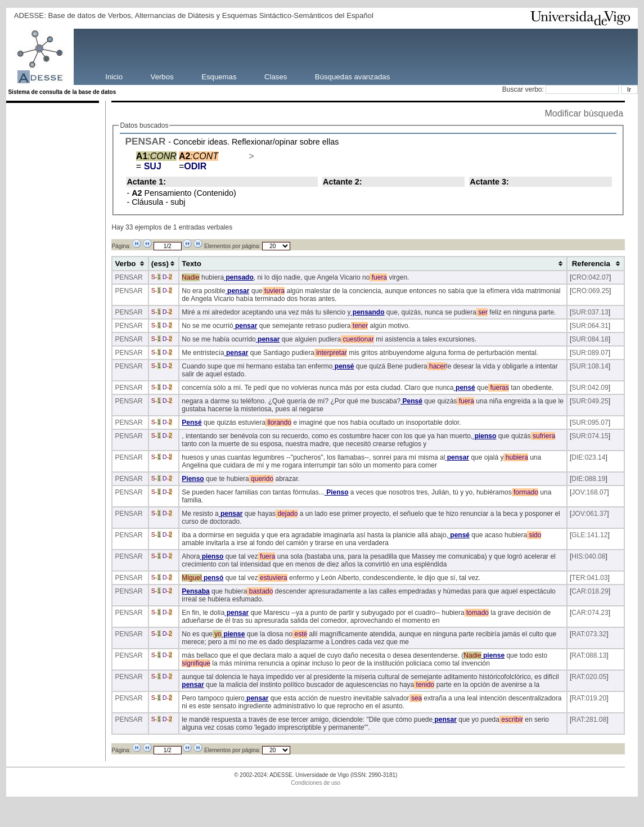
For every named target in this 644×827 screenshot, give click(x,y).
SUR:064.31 (590, 326)
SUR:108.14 (590, 366)
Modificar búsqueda (584, 113)
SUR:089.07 (590, 353)
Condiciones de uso (316, 783)
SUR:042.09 (590, 388)
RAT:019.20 (589, 698)
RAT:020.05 (589, 677)
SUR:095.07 (590, 423)
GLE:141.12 (589, 535)
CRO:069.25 (590, 291)
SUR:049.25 (590, 401)
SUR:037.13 (590, 312)
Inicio (114, 76)
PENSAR (145, 141)
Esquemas (219, 76)
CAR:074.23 (590, 613)
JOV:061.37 (589, 514)
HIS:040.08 (588, 556)
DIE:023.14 (588, 457)
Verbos (162, 76)
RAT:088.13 (589, 655)
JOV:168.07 (589, 492)
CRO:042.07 (590, 277)
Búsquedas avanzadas (352, 76)
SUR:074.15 (590, 436)
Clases (276, 76)
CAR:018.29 (590, 591)
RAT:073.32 (589, 634)
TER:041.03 (589, 578)
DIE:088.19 (588, 479)
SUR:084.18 (590, 339)
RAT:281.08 (589, 720)
